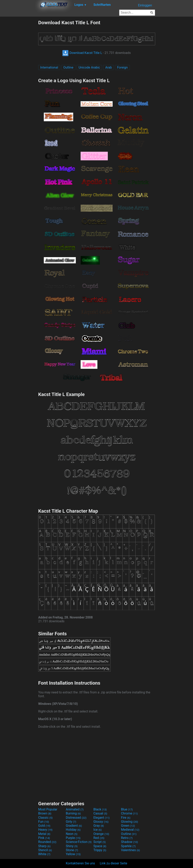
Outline (68, 67)
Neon (72, 834)
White (44, 854)
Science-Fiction (79, 842)
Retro (127, 838)
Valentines (130, 850)
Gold (44, 826)
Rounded (47, 842)
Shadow (129, 842)
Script (100, 842)
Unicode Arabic (89, 67)
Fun (44, 822)
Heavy (45, 830)
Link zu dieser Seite (113, 863)
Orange (101, 834)
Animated (75, 809)
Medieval (130, 830)
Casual (100, 813)
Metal (44, 834)
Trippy (100, 850)
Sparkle (128, 846)
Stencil (45, 850)
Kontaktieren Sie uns (80, 863)
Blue (127, 809)
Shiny (72, 846)
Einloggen (145, 5)
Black (100, 809)
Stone (72, 850)
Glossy (101, 822)
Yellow (73, 854)
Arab (108, 67)
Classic (45, 818)
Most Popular (48, 809)
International (49, 67)
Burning (73, 813)
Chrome (129, 813)
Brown (45, 813)
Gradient (74, 826)
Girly (71, 822)
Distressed (76, 818)
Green (128, 826)
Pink (44, 838)
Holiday (73, 830)
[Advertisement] (19, 80)
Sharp (44, 846)
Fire (126, 818)
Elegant (101, 818)
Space (100, 846)
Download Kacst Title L (82, 53)
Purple (73, 838)
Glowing (129, 822)
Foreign (122, 67)
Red (99, 838)
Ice (97, 830)
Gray (99, 826)
